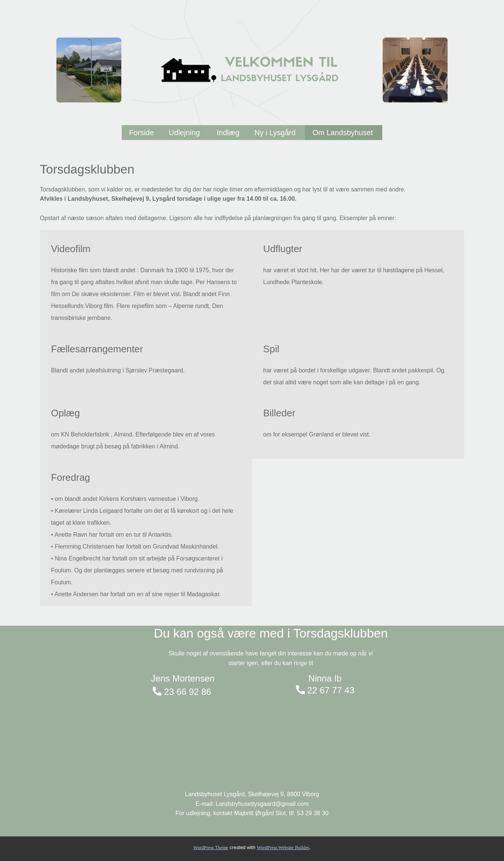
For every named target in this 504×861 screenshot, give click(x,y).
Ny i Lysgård (276, 133)
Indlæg (228, 133)
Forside (142, 133)
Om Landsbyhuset (344, 133)
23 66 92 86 (182, 692)
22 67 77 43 (325, 691)
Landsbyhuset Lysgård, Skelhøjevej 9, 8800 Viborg (252, 794)
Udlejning (185, 133)
